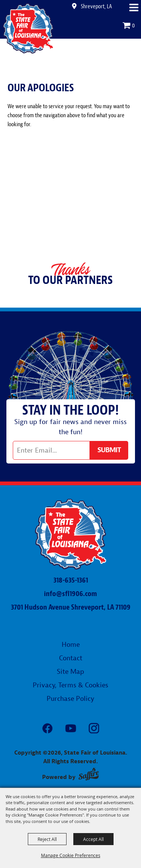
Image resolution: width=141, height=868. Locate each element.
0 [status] (133, 26)
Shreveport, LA (96, 6)
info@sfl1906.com (70, 594)
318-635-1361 (71, 580)
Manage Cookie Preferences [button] (71, 855)
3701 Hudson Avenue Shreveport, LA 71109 (71, 607)
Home (71, 645)
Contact (71, 658)
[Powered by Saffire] (89, 774)
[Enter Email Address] (52, 450)
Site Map (70, 672)
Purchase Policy (70, 699)
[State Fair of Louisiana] (28, 28)
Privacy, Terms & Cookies (70, 685)
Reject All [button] (47, 839)
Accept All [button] (93, 839)
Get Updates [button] (109, 450)
